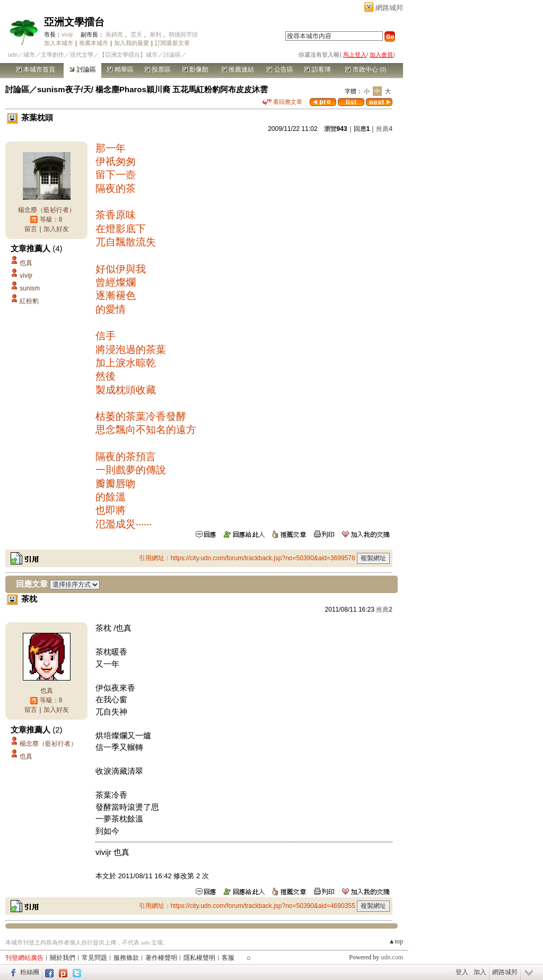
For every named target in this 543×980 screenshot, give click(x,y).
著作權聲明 (161, 958)
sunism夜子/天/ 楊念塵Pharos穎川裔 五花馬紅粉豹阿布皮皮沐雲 (152, 89)
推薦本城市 (94, 43)
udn (13, 55)
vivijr (67, 34)
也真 (26, 263)
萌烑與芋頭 (183, 34)
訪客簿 (317, 69)
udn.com (392, 957)
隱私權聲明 (199, 958)
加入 (480, 972)
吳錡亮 (114, 34)
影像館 (195, 69)
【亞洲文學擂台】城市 (128, 55)
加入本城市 (59, 43)
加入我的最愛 (132, 43)
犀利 (155, 34)
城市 (29, 55)
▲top (396, 941)
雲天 (136, 34)
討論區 (82, 69)
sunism (30, 288)
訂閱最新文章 (172, 43)
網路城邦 (389, 8)
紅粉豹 (29, 301)
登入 (462, 972)
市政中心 (366, 69)
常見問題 (94, 958)
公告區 (280, 69)
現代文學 (82, 55)
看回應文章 (282, 102)
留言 (31, 229)
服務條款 (126, 958)
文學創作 (52, 55)
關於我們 (63, 958)
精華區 (120, 69)
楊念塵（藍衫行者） (47, 210)
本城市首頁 (36, 69)
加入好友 (56, 229)
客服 (228, 958)
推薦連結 (238, 69)
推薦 (384, 129)
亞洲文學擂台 (74, 22)
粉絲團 (30, 972)
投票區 (158, 69)
